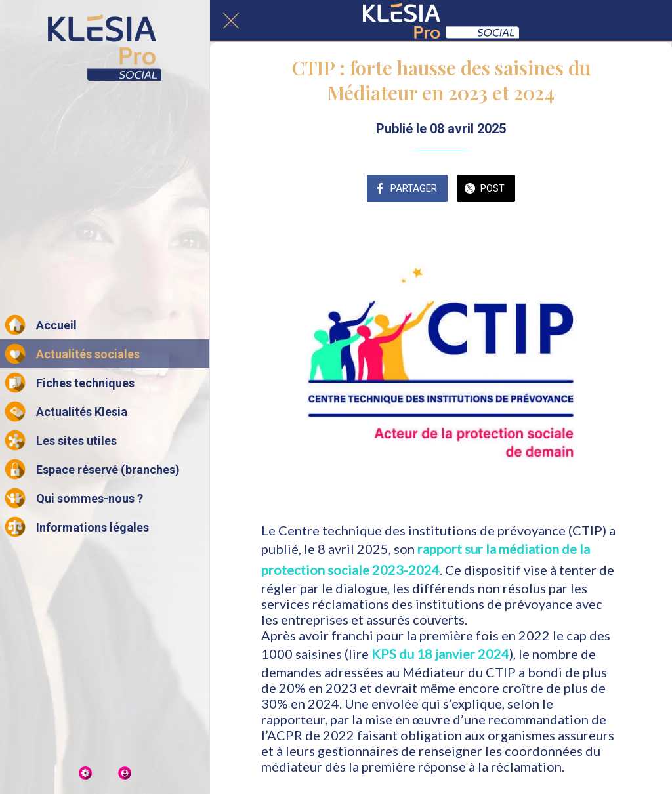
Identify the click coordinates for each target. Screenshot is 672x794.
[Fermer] (231, 21)
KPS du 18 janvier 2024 (440, 654)
